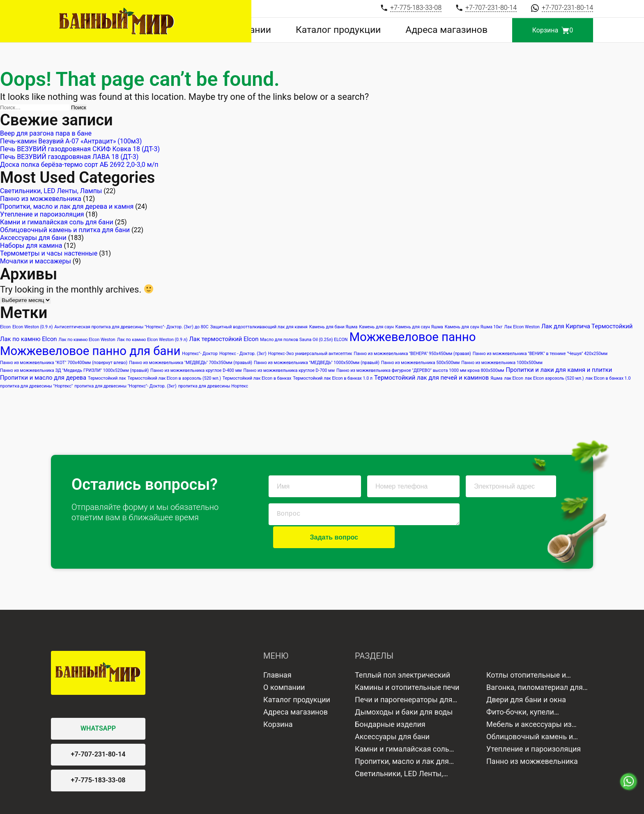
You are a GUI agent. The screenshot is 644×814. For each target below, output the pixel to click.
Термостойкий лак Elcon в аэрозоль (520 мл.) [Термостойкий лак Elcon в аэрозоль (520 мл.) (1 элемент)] (174, 378)
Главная (277, 652)
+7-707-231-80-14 (98, 732)
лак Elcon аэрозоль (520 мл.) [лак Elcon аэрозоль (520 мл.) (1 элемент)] (554, 378)
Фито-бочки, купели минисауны (520, 690)
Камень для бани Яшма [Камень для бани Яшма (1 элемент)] (333, 327)
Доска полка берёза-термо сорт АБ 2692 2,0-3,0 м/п (80, 165)
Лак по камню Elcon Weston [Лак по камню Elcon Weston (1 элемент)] (87, 340)
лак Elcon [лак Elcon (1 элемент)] (514, 378)
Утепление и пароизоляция (42, 214)
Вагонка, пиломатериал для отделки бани (535, 665)
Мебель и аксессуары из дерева (529, 702)
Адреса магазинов (459, 30)
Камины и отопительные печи (407, 664)
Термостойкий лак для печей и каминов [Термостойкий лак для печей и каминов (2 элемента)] (431, 378)
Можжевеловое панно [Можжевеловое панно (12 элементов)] (412, 337)
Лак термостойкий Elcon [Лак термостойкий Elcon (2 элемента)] (224, 339)
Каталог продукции (376, 30)
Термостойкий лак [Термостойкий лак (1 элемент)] (107, 378)
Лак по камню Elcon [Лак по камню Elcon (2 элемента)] (29, 339)
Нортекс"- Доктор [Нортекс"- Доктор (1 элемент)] (200, 354)
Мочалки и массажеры (36, 261)
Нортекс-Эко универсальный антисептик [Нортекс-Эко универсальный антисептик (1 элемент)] (310, 354)
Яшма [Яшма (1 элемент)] (496, 378)
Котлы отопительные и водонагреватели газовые (532, 653)
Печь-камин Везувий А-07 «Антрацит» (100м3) (71, 141)
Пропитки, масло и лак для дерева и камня (67, 206)
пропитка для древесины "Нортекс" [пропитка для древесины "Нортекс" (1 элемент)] (36, 386)
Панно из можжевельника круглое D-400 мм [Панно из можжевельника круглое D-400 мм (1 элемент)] (196, 370)
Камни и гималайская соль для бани (57, 222)
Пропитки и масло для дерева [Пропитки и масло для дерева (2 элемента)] (43, 378)
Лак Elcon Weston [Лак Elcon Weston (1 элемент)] (522, 327)
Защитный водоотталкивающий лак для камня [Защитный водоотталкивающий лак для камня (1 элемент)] (259, 327)
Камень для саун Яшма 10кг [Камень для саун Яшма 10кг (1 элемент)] (474, 327)
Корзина (278, 701)
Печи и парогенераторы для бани (404, 678)
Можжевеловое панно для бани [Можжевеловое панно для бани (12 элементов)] (90, 351)
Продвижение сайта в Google (365, 802)
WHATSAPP (98, 706)
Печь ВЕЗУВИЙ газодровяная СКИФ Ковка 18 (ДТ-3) (80, 149)
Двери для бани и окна (526, 677)
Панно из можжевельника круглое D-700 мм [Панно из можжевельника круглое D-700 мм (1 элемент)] (289, 370)
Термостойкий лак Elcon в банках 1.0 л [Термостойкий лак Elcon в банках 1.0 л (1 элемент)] (333, 378)
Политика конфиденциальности (228, 802)
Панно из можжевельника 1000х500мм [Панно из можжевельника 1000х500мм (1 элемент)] (502, 363)
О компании (303, 30)
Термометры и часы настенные (49, 253)
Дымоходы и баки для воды (404, 689)
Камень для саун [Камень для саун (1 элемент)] (376, 327)
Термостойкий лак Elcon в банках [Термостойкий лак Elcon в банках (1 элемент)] (257, 378)
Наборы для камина (31, 246)
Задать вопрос (511, 514)
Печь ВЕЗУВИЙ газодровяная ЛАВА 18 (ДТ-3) (69, 157)
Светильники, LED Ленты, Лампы (51, 191)
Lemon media (576, 802)
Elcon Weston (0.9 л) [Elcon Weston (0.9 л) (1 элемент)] (32, 327)
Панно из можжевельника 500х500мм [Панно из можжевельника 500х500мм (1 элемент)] (421, 363)
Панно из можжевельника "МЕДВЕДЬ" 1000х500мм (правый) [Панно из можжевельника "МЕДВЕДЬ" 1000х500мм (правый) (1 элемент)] (317, 363)
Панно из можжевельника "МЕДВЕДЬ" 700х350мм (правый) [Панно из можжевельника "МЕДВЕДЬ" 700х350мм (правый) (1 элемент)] (191, 363)
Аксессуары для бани (33, 238)
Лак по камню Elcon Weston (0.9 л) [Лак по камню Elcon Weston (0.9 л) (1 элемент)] (152, 340)
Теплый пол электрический (402, 652)
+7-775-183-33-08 (98, 758)
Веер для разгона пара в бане (46, 133)
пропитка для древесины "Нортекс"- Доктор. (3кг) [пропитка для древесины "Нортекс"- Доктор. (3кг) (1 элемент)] (125, 386)
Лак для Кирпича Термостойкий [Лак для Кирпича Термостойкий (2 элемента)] (587, 326)
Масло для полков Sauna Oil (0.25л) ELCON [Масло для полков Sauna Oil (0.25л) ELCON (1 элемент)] (304, 340)
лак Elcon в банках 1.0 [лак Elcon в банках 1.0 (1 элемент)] (608, 378)
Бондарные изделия (390, 701)
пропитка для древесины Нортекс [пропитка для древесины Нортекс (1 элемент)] (213, 386)
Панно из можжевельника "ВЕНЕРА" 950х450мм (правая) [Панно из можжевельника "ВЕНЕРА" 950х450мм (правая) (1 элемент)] (412, 354)
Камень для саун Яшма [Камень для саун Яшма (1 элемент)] (419, 327)
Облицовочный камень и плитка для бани (65, 230)
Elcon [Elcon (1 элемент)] (5, 327)
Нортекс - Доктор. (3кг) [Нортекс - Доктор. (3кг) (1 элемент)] (243, 354)
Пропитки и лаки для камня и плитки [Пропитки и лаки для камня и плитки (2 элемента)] (559, 370)
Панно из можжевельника (41, 199)
